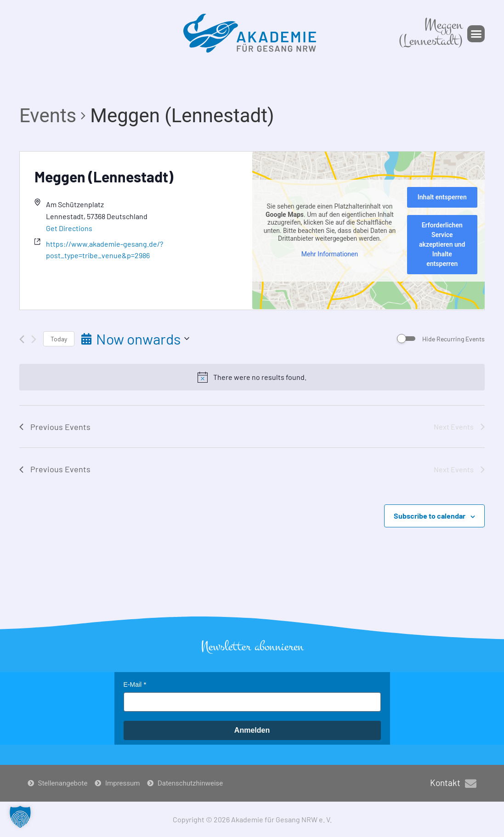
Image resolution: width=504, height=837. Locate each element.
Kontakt (445, 783)
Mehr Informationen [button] (329, 254)
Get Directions (69, 228)
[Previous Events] (22, 339)
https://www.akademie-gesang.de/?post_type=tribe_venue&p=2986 (105, 250)
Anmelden (252, 730)
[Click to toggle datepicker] (135, 339)
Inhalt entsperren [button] (442, 197)
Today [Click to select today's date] (59, 339)
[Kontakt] (471, 783)
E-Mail (133, 684)
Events (48, 116)
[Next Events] (34, 339)
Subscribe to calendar (430, 516)
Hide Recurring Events (453, 339)
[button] (476, 34)
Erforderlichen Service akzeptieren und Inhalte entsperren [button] (442, 244)
